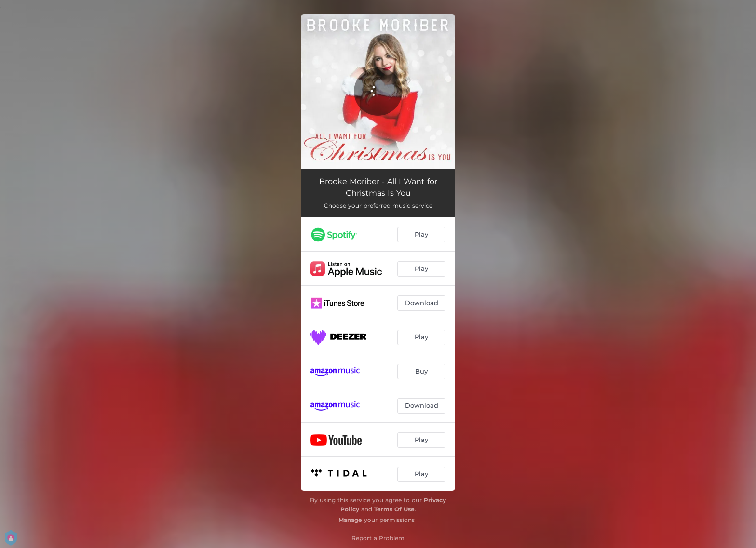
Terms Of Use (394, 509)
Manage (350, 520)
